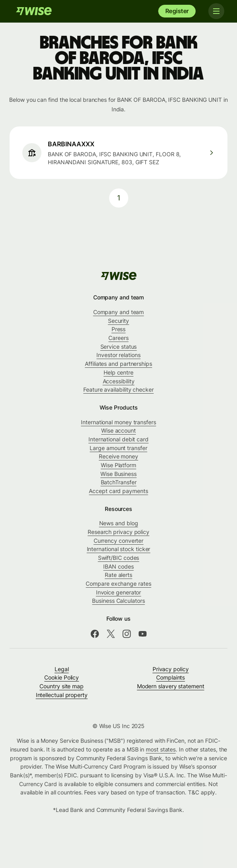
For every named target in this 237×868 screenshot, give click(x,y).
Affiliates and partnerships (118, 364)
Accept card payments (118, 491)
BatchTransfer (119, 482)
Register (177, 11)
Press (119, 329)
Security (118, 321)
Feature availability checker (118, 389)
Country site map (62, 686)
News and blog (119, 523)
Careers (118, 338)
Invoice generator (119, 592)
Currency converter (119, 541)
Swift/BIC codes (119, 558)
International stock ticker (119, 549)
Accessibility (119, 381)
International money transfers (118, 422)
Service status (119, 347)
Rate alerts (118, 575)
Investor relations (118, 355)
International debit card (118, 439)
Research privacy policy (118, 532)
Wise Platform (118, 465)
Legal (62, 669)
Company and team (119, 312)
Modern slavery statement (171, 686)
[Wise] (34, 11)
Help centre (118, 372)
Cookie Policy (62, 677)
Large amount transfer (118, 448)
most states (161, 749)
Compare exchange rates (118, 584)
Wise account (118, 430)
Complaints (170, 677)
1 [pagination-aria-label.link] (119, 198)
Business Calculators (118, 601)
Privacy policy (171, 669)
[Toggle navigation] (216, 11)
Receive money (118, 456)
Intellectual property (62, 695)
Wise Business (118, 474)
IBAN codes (118, 566)
